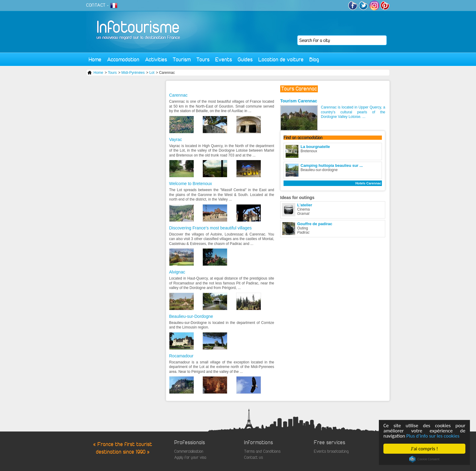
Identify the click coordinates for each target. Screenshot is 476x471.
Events (224, 59)
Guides (245, 59)
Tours (203, 59)
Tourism (182, 59)
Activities (156, 59)
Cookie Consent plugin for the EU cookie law (424, 459)
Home (95, 59)
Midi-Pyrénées (133, 73)
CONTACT (96, 5)
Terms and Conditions (262, 451)
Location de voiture (281, 59)
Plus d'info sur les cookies (433, 436)
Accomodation (123, 59)
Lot (152, 73)
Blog (314, 59)
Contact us (253, 457)
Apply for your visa (190, 457)
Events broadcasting (331, 451)
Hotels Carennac (368, 183)
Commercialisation (189, 451)
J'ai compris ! (424, 449)
